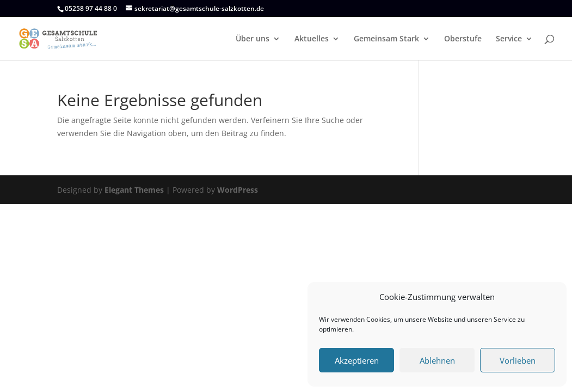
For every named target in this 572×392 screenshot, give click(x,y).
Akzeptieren (357, 360)
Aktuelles (312, 39)
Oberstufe (463, 39)
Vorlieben (518, 360)
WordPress (238, 190)
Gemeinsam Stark (386, 39)
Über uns (253, 39)
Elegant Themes (134, 190)
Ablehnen (437, 360)
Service (509, 39)
